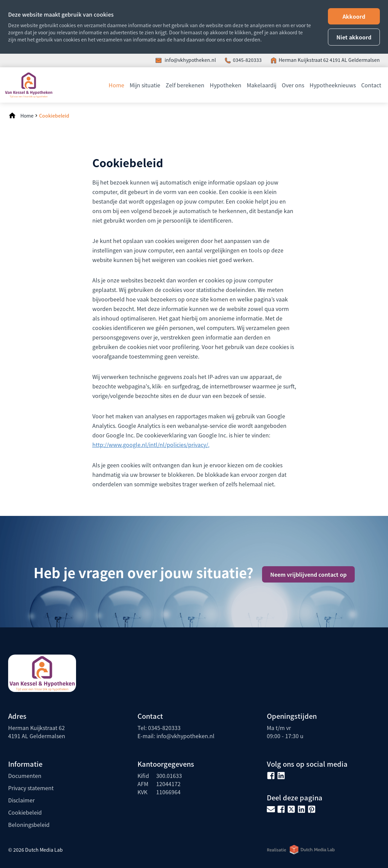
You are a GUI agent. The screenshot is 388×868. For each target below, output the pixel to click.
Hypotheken (226, 85)
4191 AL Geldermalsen (355, 60)
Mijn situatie (145, 85)
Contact (371, 85)
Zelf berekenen (185, 85)
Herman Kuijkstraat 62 (304, 60)
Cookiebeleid (54, 116)
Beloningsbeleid (29, 824)
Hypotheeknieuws (333, 85)
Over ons (293, 85)
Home (116, 85)
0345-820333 (247, 60)
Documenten (25, 776)
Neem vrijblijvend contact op (308, 574)
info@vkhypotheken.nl (190, 60)
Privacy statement (31, 788)
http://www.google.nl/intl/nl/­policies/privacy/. (151, 445)
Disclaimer (21, 800)
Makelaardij (262, 85)
